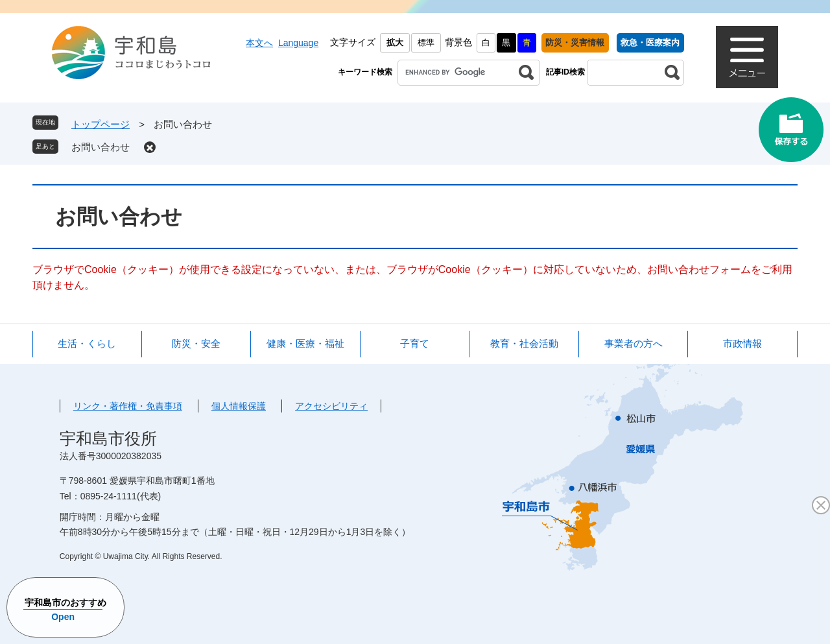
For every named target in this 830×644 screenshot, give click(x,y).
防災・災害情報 (575, 42)
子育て (415, 343)
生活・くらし (87, 343)
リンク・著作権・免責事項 (128, 406)
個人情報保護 (239, 406)
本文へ (259, 43)
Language (298, 43)
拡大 (395, 42)
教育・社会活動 (524, 343)
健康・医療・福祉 (305, 343)
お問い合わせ (101, 147)
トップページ (101, 124)
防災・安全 (196, 343)
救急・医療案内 (650, 42)
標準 (426, 42)
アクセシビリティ (331, 406)
